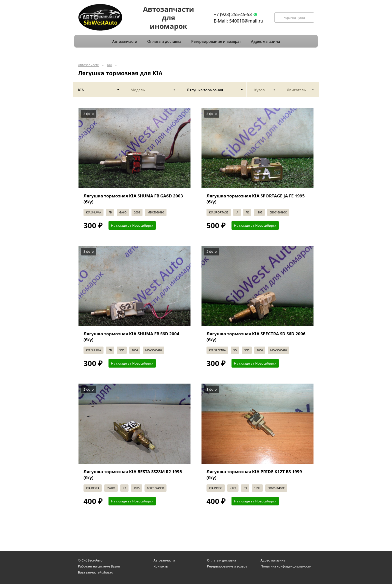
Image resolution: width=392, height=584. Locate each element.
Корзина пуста (294, 18)
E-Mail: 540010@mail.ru (238, 21)
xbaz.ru (108, 572)
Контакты (161, 566)
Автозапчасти (89, 65)
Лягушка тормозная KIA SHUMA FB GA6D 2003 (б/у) (133, 199)
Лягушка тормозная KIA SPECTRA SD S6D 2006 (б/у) (256, 337)
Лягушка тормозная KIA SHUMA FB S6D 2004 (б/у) (131, 337)
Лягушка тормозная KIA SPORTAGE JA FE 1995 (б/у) (256, 199)
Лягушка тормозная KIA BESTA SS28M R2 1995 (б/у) (133, 475)
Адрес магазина (273, 560)
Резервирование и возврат (228, 566)
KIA (109, 65)
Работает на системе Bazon (99, 566)
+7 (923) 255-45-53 (233, 14)
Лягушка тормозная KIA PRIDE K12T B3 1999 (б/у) (254, 475)
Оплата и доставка (221, 560)
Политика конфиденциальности (286, 566)
